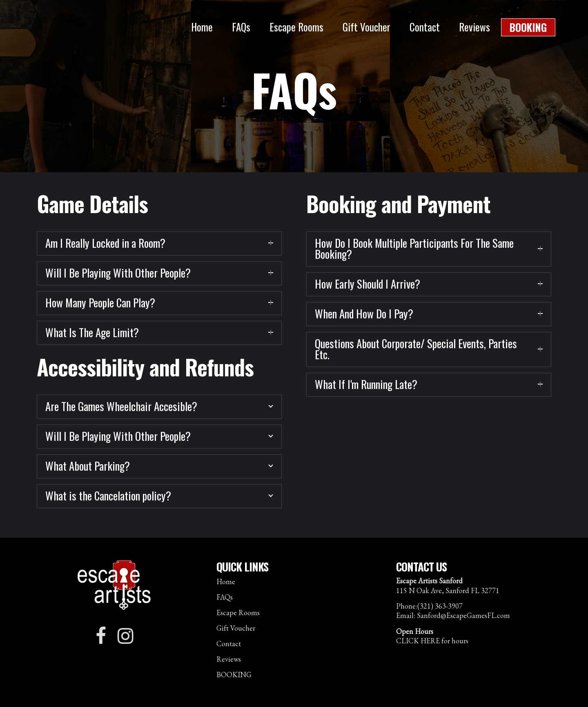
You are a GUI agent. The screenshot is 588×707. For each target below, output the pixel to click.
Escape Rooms (238, 613)
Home (226, 582)
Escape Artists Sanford (83, 31)
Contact (229, 644)
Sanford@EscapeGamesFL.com (463, 615)
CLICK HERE (418, 641)
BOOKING (234, 675)
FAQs (225, 597)
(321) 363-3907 (440, 606)
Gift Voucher (236, 628)
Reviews (229, 659)
